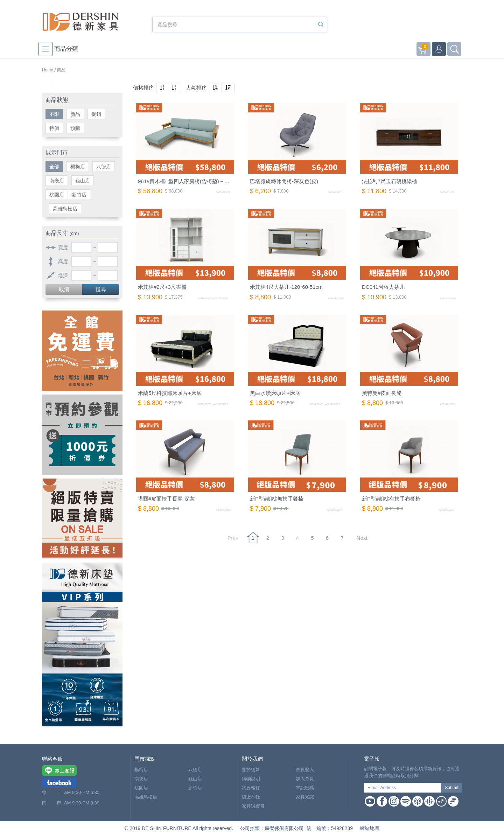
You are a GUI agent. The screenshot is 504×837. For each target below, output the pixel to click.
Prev (233, 538)
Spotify (406, 801)
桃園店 (57, 195)
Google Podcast (429, 801)
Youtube (370, 801)
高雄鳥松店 (65, 209)
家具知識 (305, 797)
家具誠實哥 (253, 806)
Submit (451, 788)
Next (362, 538)
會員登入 (305, 770)
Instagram (394, 801)
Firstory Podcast (453, 801)
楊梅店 (78, 167)
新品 (75, 114)
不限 (54, 114)
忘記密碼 (305, 788)
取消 (64, 289)
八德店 (104, 167)
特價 (54, 128)
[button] (162, 88)
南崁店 (57, 181)
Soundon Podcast (441, 801)
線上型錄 (251, 797)
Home (48, 70)
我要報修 (251, 788)
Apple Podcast (418, 801)
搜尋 (101, 289)
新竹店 (79, 195)
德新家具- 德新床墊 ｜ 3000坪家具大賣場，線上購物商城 (80, 22)
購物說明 (251, 779)
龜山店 (83, 181)
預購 (75, 128)
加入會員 (305, 779)
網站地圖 (370, 828)
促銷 (96, 114)
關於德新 (251, 770)
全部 (54, 167)
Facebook (382, 801)
